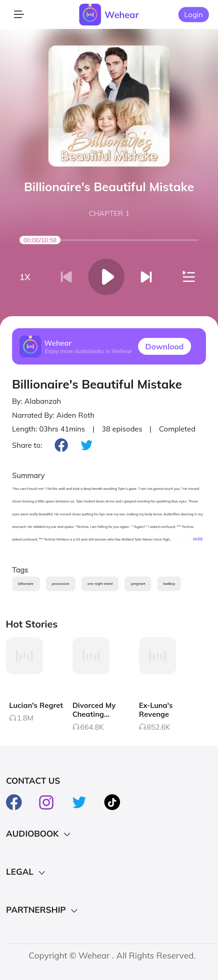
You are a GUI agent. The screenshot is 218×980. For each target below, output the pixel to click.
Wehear (122, 15)
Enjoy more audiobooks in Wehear (88, 351)
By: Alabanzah (37, 401)
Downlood (164, 346)
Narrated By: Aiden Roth (53, 415)
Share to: (27, 445)
